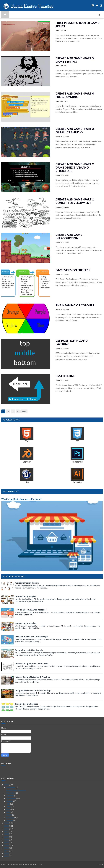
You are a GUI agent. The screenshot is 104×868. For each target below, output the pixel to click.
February (10, 818)
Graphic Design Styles (26, 623)
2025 (7, 785)
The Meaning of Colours (75, 305)
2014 (7, 851)
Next (24, 411)
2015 (7, 848)
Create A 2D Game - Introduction (70, 236)
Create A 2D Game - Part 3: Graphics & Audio (75, 130)
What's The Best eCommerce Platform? (21, 499)
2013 (7, 853)
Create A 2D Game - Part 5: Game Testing (75, 60)
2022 (7, 829)
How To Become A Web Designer (31, 610)
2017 (7, 842)
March (9, 815)
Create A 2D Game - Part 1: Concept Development (75, 201)
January (10, 820)
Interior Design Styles (26, 596)
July (8, 804)
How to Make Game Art (16, 790)
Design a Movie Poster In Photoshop (33, 690)
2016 (7, 845)
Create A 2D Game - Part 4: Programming (75, 95)
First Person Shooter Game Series (77, 24)
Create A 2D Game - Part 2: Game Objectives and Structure (75, 167)
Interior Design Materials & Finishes (32, 677)
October (10, 796)
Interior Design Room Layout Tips (31, 663)
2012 (7, 856)
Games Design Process (73, 270)
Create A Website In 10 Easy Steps (31, 637)
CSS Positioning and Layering (72, 342)
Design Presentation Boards (29, 650)
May (8, 809)
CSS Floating (65, 376)
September (11, 798)
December (11, 787)
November (11, 793)
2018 (7, 840)
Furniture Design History (27, 583)
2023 (7, 826)
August (10, 801)
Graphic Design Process (26, 704)
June (9, 807)
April (9, 812)
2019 (7, 837)
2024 (7, 823)
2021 (7, 831)
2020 (7, 834)
